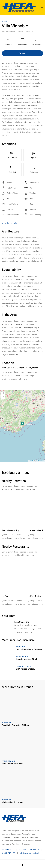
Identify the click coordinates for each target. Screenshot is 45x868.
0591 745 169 (9, 853)
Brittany (6, 723)
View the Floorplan (10, 223)
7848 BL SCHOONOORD (29, 850)
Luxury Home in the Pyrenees (29, 649)
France (21, 32)
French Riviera (23, 666)
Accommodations (8, 32)
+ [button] (3, 393)
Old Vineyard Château (25, 669)
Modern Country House (12, 802)
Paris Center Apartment (12, 764)
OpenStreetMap (40, 461)
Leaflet (31, 461)
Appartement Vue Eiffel (26, 659)
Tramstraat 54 (8, 850)
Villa (4, 21)
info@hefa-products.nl (29, 853)
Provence (30, 32)
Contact (23, 53)
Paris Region (22, 657)
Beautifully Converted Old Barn (16, 725)
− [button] (3, 397)
